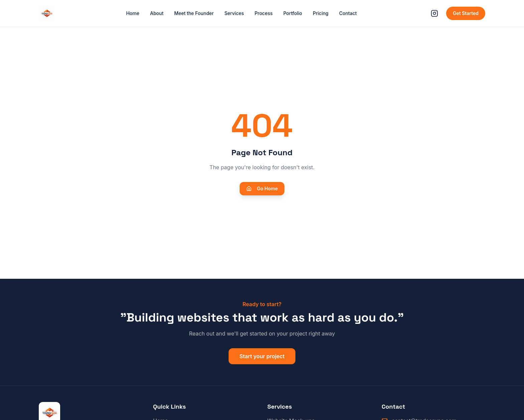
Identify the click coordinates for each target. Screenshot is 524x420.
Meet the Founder (194, 13)
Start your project (262, 356)
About (157, 13)
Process (264, 13)
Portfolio (293, 13)
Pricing (321, 13)
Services (234, 13)
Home (133, 13)
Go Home (262, 188)
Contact (348, 13)
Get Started (466, 13)
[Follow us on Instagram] (434, 13)
